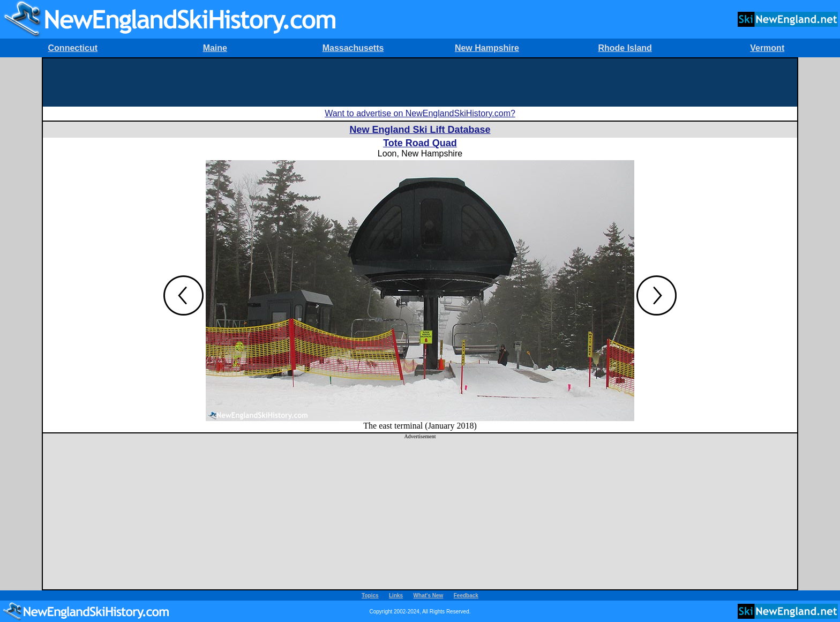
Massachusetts (353, 48)
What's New (429, 595)
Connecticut (73, 48)
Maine (215, 48)
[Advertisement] (420, 83)
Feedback (466, 595)
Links (396, 595)
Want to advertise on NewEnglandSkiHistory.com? (420, 113)
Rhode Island (625, 48)
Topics (370, 595)
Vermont (767, 48)
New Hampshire (487, 48)
